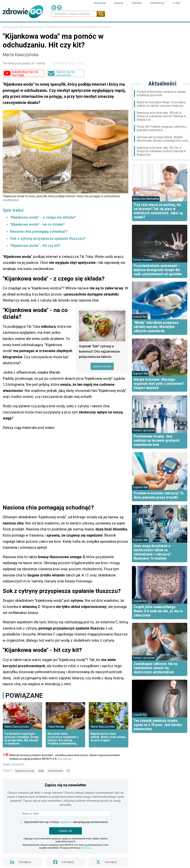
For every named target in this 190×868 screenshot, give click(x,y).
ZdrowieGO (18, 776)
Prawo (20, 27)
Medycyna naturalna (67, 27)
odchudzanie (55, 782)
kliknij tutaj (86, 859)
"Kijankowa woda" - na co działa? (37, 236)
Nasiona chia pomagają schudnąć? (39, 243)
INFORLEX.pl (157, 3)
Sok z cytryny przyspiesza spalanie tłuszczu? (48, 250)
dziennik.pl (100, 3)
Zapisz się (66, 842)
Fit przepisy (155, 27)
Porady (172, 27)
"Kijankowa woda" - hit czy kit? (35, 257)
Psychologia (114, 27)
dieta (41, 782)
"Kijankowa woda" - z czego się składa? (43, 229)
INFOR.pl (137, 3)
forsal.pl (119, 3)
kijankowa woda (25, 782)
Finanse (33, 27)
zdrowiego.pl (10, 38)
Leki (44, 27)
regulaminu (66, 833)
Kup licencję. (65, 770)
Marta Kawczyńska (21, 66)
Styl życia (134, 27)
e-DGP (177, 3)
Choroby (94, 27)
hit (68, 782)
